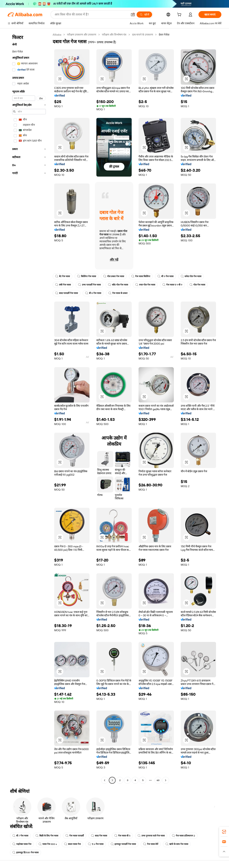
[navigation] (29, 408)
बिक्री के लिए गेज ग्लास (47, 836)
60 (158, 780)
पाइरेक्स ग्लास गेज (22, 844)
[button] (133, 15)
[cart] (180, 15)
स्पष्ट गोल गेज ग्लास (145, 285)
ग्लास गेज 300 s (48, 844)
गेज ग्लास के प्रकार (118, 293)
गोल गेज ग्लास (197, 285)
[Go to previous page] (105, 780)
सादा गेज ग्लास (99, 836)
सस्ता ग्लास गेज (72, 844)
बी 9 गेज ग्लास (165, 276)
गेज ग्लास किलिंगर (141, 276)
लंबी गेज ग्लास (63, 285)
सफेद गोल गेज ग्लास (191, 276)
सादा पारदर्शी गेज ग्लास (67, 293)
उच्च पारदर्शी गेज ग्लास (89, 285)
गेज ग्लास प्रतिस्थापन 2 (183, 836)
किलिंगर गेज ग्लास (87, 276)
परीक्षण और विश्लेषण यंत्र (114, 35)
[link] (224, 832)
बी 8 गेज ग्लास (93, 293)
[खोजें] (144, 15)
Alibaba (57, 35)
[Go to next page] (166, 780)
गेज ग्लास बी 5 (122, 836)
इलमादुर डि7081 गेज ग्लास (25, 853)
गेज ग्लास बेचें (151, 844)
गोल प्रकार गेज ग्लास (114, 276)
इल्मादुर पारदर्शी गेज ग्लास (123, 844)
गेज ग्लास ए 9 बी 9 (172, 285)
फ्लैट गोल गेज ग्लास (118, 285)
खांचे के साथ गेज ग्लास (177, 844)
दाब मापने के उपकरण (143, 35)
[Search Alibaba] (91, 15)
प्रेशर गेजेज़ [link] (164, 35)
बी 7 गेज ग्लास (20, 836)
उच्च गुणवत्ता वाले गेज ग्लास (151, 836)
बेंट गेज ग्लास (62, 276)
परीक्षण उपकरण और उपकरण (82, 35)
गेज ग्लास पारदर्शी (75, 836)
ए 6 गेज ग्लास (96, 844)
